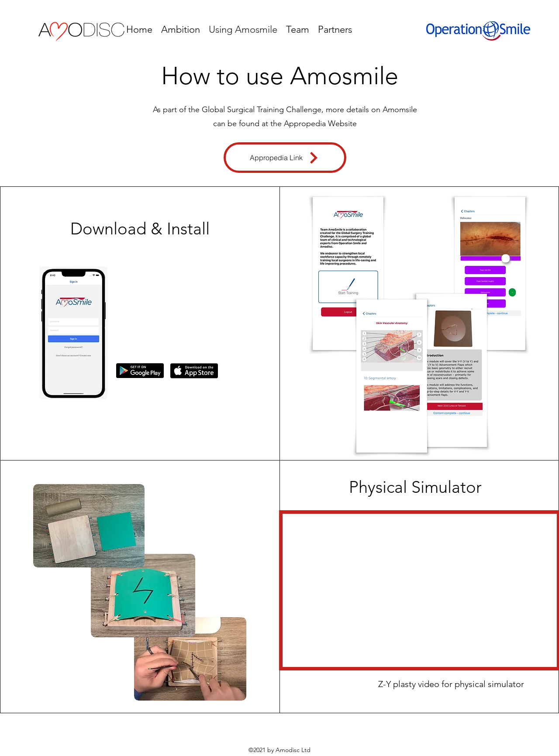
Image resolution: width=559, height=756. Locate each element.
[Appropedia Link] (285, 158)
